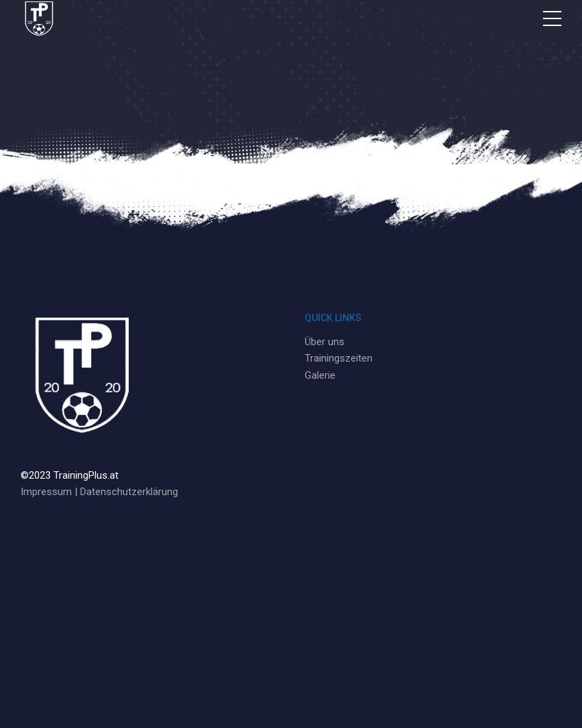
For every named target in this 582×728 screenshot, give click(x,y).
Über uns (325, 342)
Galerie (320, 375)
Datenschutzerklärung (129, 492)
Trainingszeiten (339, 358)
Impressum (46, 492)
